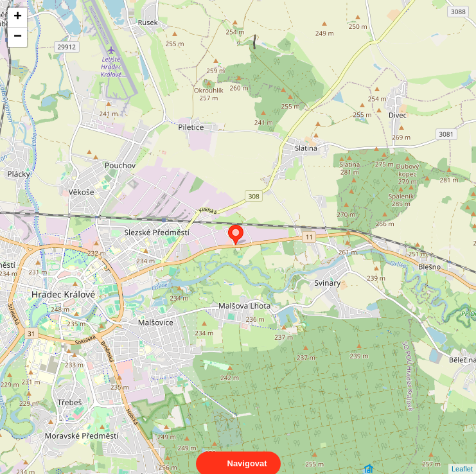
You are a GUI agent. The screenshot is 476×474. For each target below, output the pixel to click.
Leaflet (462, 457)
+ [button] (18, 17)
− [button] (18, 37)
